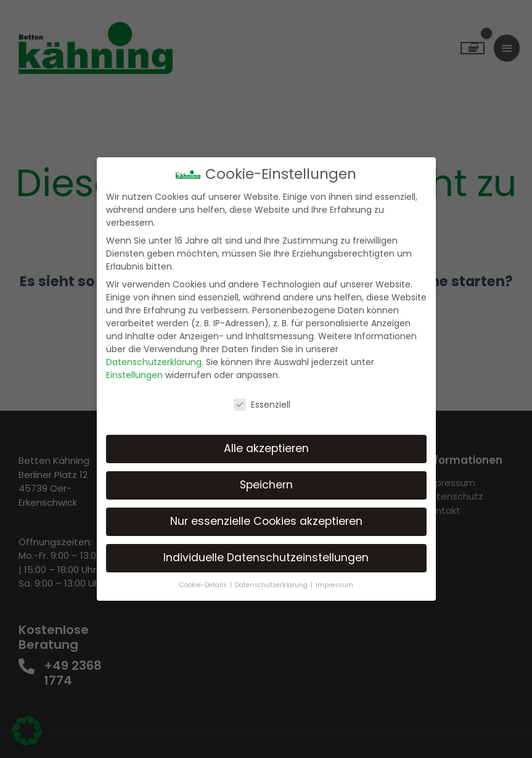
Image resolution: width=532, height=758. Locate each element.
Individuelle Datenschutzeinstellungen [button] (266, 558)
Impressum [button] (334, 585)
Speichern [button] (266, 485)
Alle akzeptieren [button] (266, 448)
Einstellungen (134, 375)
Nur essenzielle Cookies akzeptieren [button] (266, 521)
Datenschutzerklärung (154, 362)
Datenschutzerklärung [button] (272, 585)
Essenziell (262, 405)
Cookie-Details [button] (204, 585)
